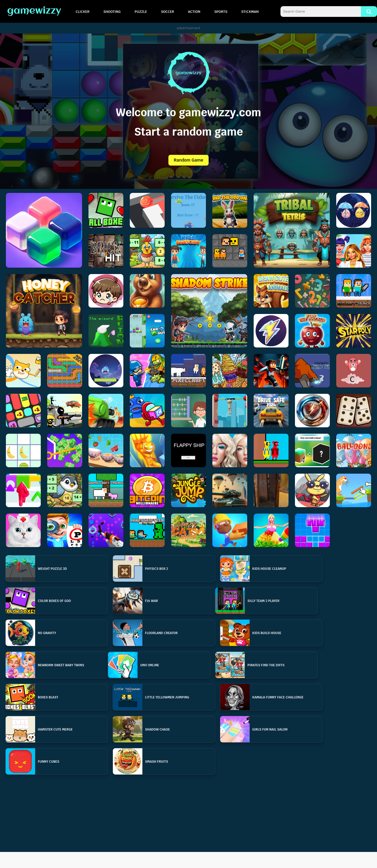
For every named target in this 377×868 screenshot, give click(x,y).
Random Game (188, 160)
